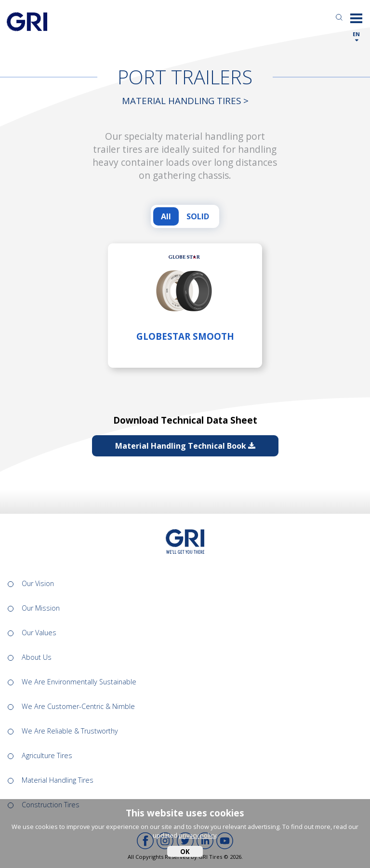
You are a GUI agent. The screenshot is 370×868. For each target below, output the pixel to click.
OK (185, 852)
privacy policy (198, 835)
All (166, 216)
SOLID (198, 216)
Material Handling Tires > (185, 100)
